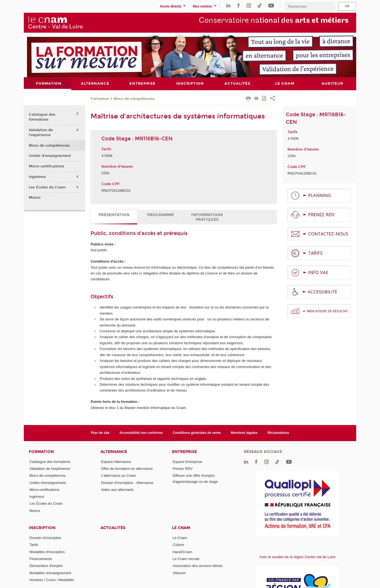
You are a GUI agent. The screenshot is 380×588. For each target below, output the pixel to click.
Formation (100, 99)
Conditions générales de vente (197, 433)
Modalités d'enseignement (50, 573)
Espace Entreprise (187, 461)
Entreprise (184, 451)
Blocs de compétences (134, 99)
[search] (310, 7)
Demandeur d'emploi (46, 566)
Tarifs (34, 545)
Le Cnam (181, 528)
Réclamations (278, 433)
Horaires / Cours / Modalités (52, 580)
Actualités (113, 528)
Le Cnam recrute (186, 559)
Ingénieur (37, 177)
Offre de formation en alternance (127, 468)
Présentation (114, 215)
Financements (41, 559)
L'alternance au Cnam (119, 476)
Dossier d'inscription (45, 538)
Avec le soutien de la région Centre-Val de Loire (297, 557)
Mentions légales (244, 433)
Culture (178, 545)
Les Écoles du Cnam (47, 187)
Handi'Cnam (182, 552)
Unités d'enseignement (50, 156)
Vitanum (179, 573)
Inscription (42, 528)
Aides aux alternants (117, 489)
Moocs (35, 198)
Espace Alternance (116, 461)
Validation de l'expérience (41, 132)
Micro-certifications (47, 166)
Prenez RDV (183, 468)
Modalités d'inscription (47, 552)
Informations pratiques (207, 217)
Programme (161, 215)
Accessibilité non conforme (141, 433)
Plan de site (100, 433)
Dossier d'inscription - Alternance (127, 482)
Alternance (114, 451)
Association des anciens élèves (198, 566)
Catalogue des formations (42, 117)
